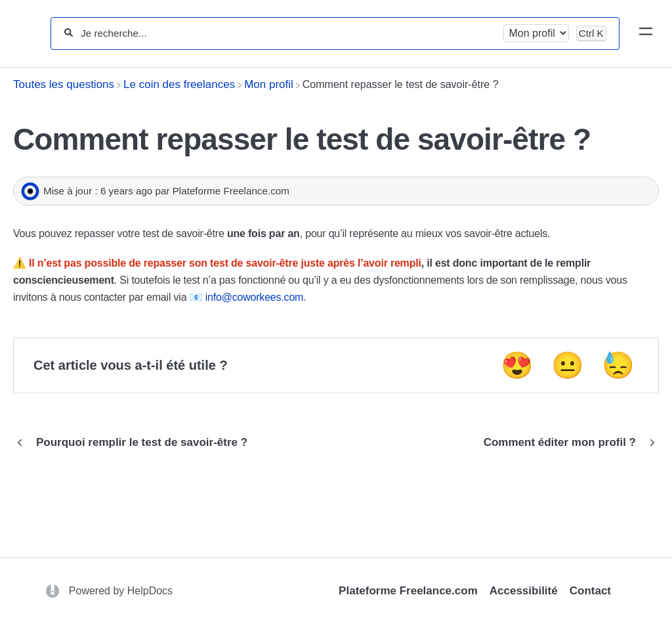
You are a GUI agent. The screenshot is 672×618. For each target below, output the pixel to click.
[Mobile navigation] (646, 33)
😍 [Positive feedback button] (517, 365)
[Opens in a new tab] (54, 591)
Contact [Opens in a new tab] (590, 591)
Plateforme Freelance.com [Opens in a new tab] (408, 591)
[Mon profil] (269, 84)
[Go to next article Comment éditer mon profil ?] (566, 443)
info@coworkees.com (255, 297)
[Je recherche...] (288, 33)
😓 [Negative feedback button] (618, 365)
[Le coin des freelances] (179, 84)
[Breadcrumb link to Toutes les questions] (64, 84)
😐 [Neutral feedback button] (568, 365)
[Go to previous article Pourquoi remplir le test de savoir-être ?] (135, 443)
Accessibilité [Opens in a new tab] (524, 591)
